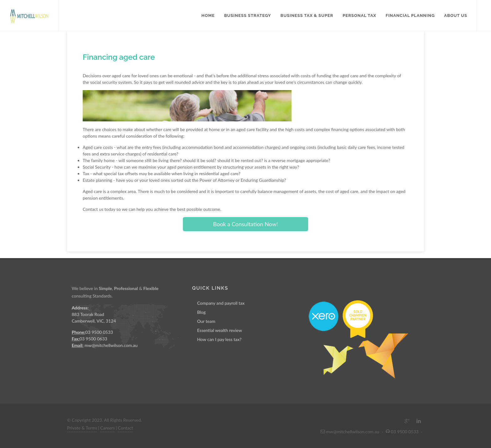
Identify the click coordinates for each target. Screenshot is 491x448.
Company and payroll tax (221, 303)
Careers (108, 428)
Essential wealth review (219, 330)
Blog (201, 312)
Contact (125, 428)
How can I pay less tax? (219, 339)
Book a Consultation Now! (245, 224)
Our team (206, 321)
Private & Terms (82, 428)
